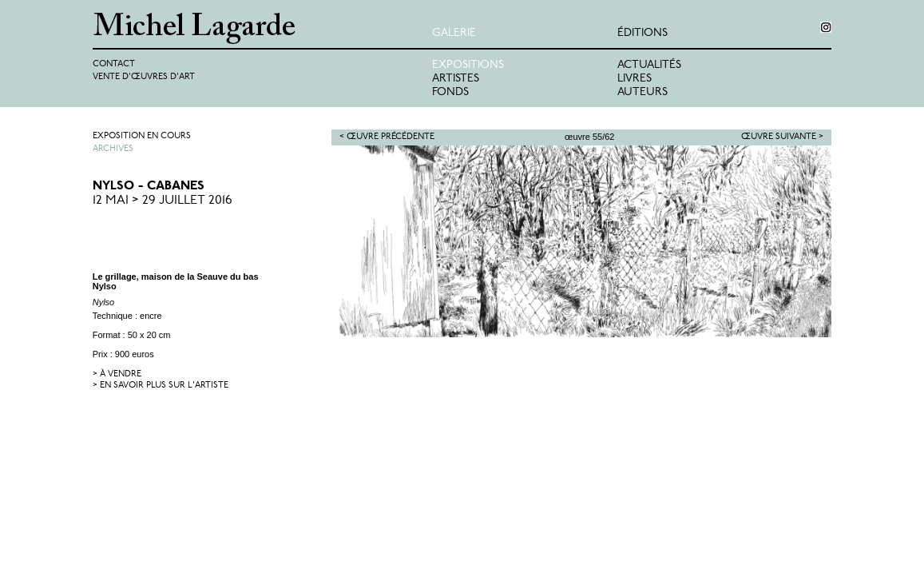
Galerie (454, 33)
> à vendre (117, 374)
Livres (635, 79)
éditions (642, 33)
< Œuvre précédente (387, 137)
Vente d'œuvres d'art (144, 77)
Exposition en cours (142, 136)
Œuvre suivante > (782, 137)
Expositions (468, 65)
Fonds (450, 92)
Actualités (649, 65)
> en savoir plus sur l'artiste (161, 386)
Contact (114, 64)
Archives (113, 149)
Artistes (456, 79)
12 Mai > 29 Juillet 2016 (163, 201)
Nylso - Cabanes (149, 186)
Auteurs (642, 92)
